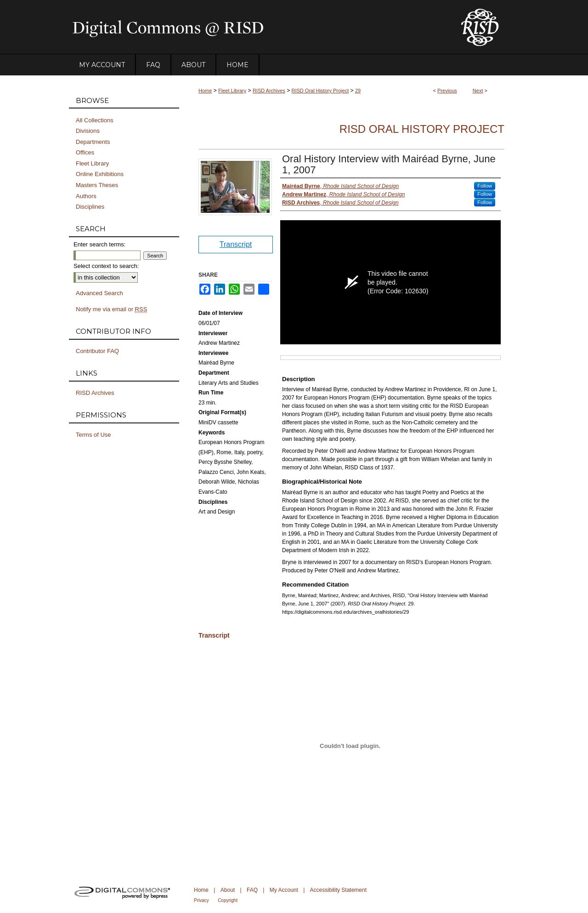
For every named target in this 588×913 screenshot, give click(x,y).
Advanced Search (99, 293)
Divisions (88, 131)
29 (358, 91)
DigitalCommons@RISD (257, 27)
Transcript (236, 244)
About (228, 890)
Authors (86, 196)
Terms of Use (93, 435)
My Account (284, 890)
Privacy (201, 900)
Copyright (228, 900)
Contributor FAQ (97, 351)
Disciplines (90, 207)
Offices (85, 152)
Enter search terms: (99, 244)
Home (205, 91)
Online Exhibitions (100, 174)
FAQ (252, 890)
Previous (447, 91)
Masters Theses (97, 185)
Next (478, 91)
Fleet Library (232, 91)
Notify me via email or (111, 309)
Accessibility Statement (338, 890)
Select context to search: (106, 266)
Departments (93, 142)
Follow (485, 186)
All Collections (95, 120)
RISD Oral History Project (320, 91)
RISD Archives (269, 91)
